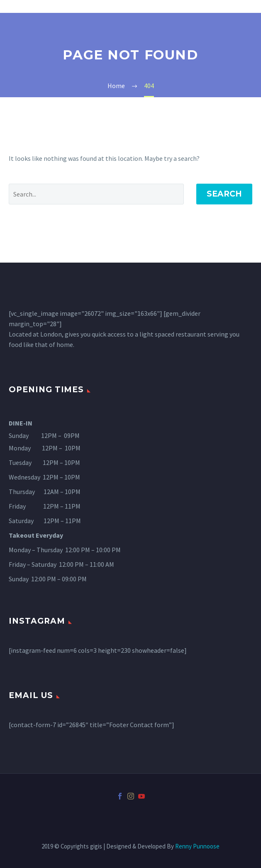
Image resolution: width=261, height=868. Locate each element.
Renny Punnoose (197, 846)
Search (224, 194)
